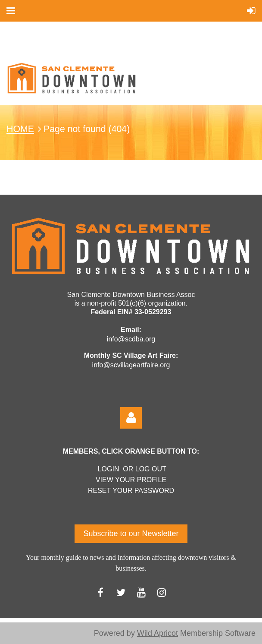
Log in (131, 418)
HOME (20, 129)
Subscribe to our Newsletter (131, 534)
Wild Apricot (158, 633)
